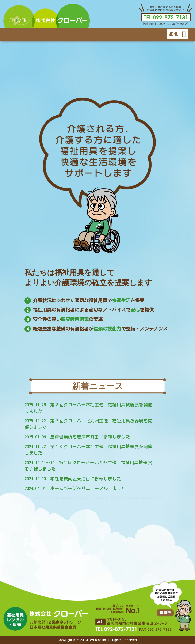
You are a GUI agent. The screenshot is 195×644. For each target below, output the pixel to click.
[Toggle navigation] (177, 34)
